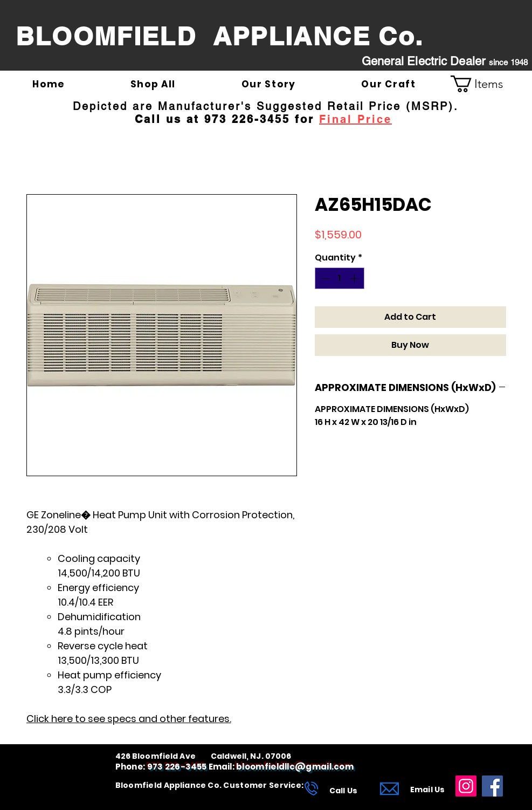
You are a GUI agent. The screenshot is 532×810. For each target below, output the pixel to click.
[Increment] (355, 278)
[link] (486, 84)
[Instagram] (466, 786)
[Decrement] (324, 278)
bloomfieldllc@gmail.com (295, 767)
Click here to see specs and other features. (129, 719)
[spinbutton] (340, 278)
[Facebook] (492, 786)
